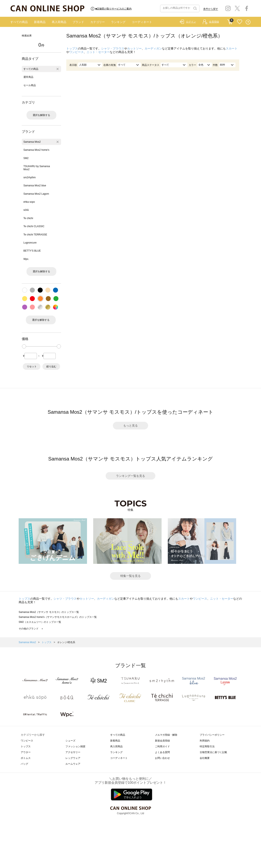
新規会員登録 (162, 741)
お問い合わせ (162, 758)
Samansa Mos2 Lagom (36, 194)
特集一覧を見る (130, 576)
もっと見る (130, 426)
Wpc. (26, 259)
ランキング (118, 22)
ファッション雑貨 (75, 746)
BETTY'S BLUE (32, 251)
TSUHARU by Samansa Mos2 (37, 168)
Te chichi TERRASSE (35, 235)
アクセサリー (73, 752)
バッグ (24, 764)
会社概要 (205, 758)
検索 (195, 8)
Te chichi (28, 218)
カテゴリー (98, 22)
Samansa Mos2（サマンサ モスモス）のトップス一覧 (49, 612)
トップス (72, 48)
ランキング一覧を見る (130, 476)
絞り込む (51, 366)
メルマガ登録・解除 (166, 735)
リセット (32, 366)
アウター (26, 752)
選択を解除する (41, 115)
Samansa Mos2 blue (35, 186)
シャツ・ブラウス (113, 48)
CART (230, 21)
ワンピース (76, 52)
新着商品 (40, 22)
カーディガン (153, 48)
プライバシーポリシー (212, 735)
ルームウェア (73, 764)
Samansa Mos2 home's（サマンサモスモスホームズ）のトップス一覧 (58, 617)
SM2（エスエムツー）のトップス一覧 (40, 622)
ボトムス (26, 758)
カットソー (134, 48)
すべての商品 (19, 22)
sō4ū (26, 210)
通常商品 (28, 77)
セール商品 (30, 85)
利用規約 (205, 741)
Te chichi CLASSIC (34, 226)
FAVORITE (240, 22)
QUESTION (248, 22)
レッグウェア (73, 758)
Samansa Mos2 (32, 142)
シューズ (70, 741)
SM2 (26, 158)
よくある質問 (162, 752)
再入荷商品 (59, 22)
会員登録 (214, 22)
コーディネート (142, 22)
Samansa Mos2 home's (36, 150)
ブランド (78, 22)
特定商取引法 (207, 746)
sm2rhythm (30, 177)
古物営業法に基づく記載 (213, 752)
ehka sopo (29, 202)
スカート (232, 48)
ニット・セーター (98, 52)
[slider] (24, 346)
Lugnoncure (30, 243)
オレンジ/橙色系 (66, 642)
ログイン (191, 22)
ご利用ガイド (162, 746)
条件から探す (211, 9)
